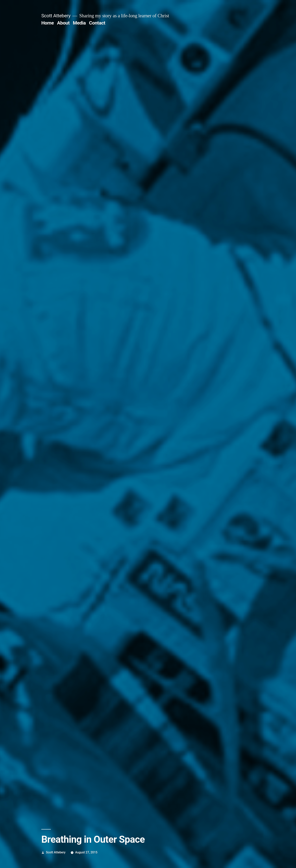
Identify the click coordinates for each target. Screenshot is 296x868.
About (63, 23)
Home (48, 23)
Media (79, 23)
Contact (97, 23)
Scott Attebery (56, 16)
